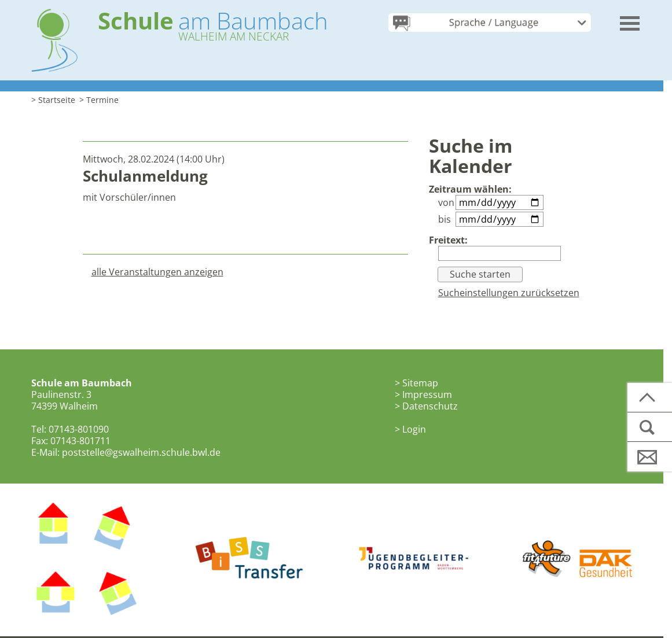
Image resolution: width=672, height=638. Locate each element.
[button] (630, 19)
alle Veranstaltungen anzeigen (157, 272)
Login (414, 429)
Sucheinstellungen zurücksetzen (509, 293)
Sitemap (420, 383)
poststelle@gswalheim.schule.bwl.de (141, 452)
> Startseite (53, 100)
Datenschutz (430, 406)
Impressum (427, 394)
